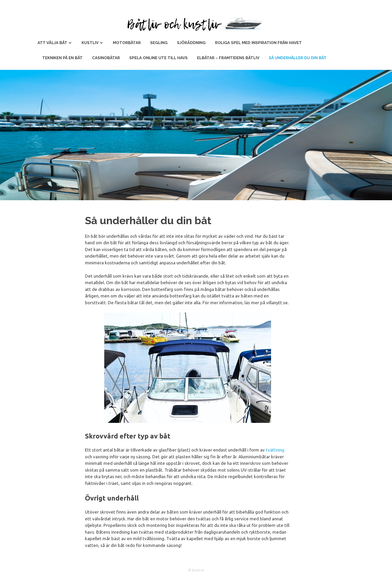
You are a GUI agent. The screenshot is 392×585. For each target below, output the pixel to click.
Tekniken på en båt (62, 58)
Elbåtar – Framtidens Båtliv (228, 58)
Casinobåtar (106, 58)
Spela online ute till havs (158, 58)
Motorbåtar (127, 43)
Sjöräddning (191, 43)
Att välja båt (52, 43)
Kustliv (90, 43)
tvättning (275, 450)
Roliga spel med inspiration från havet (258, 43)
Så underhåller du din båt (298, 58)
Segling (159, 43)
